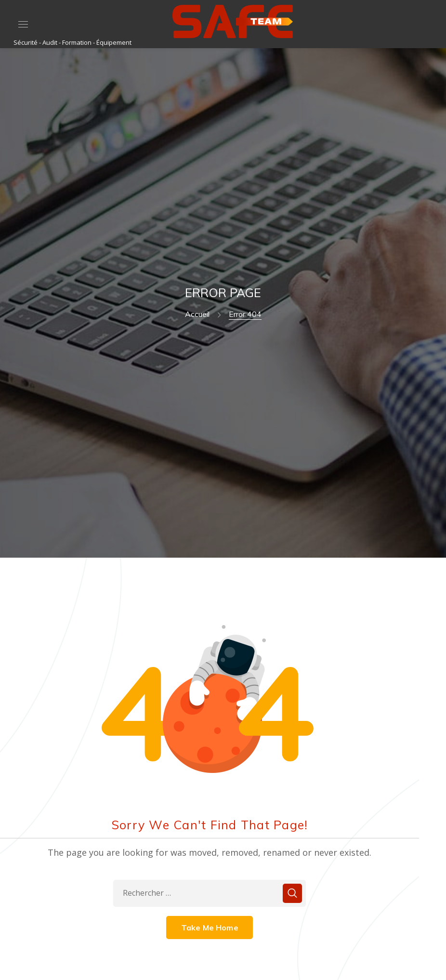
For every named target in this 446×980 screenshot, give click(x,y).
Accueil (197, 314)
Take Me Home (210, 928)
